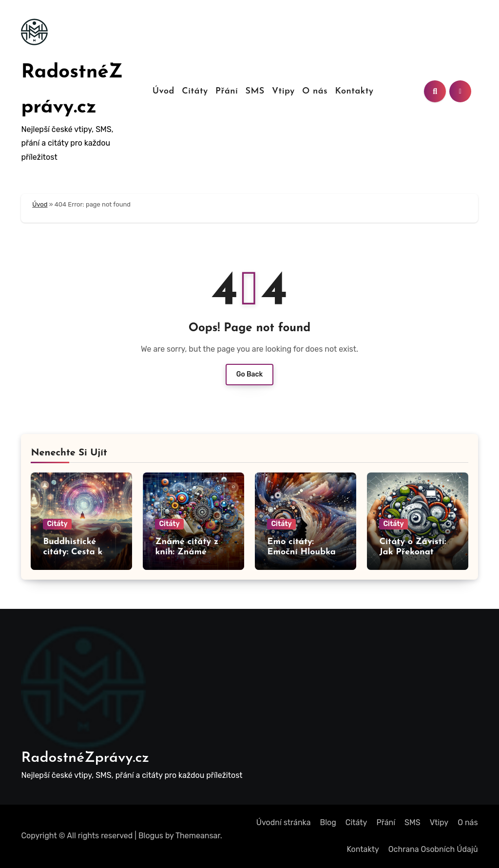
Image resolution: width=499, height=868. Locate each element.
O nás (315, 91)
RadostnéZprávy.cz (85, 758)
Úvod (163, 91)
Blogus (151, 836)
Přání (227, 91)
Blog (328, 822)
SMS (255, 91)
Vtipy (283, 91)
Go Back (250, 374)
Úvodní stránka (284, 822)
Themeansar (198, 836)
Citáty (195, 91)
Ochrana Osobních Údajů (433, 849)
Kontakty (354, 91)
